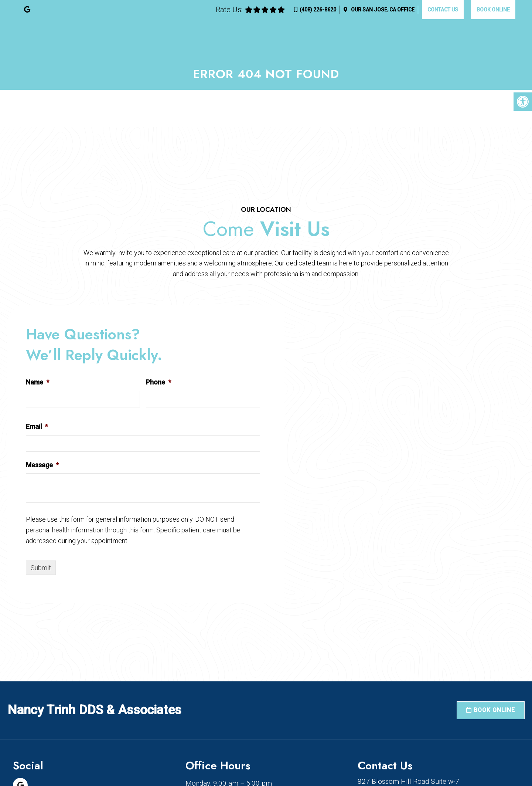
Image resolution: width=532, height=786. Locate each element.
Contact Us (443, 10)
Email (37, 426)
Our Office (382, 10)
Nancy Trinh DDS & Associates (94, 710)
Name (37, 382)
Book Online (493, 10)
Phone (158, 382)
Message (42, 465)
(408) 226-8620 (318, 10)
